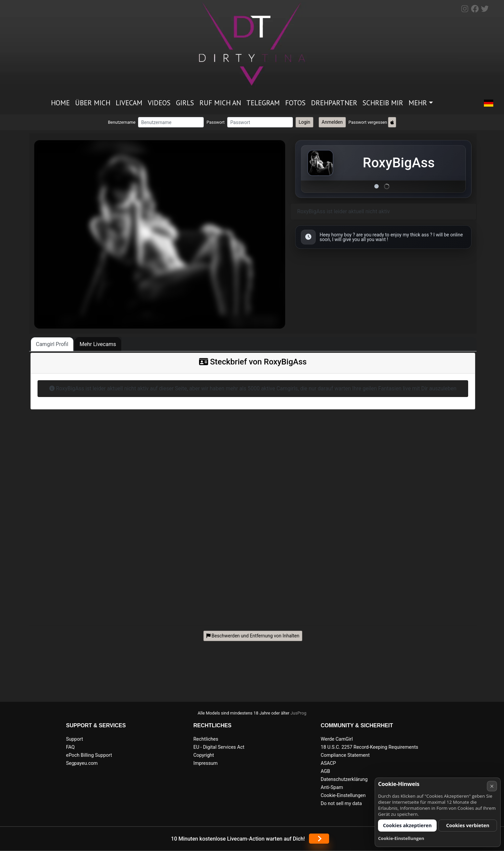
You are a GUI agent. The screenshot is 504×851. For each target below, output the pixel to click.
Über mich (93, 103)
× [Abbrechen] (492, 786)
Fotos (295, 103)
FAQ (70, 747)
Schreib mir (383, 103)
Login (304, 122)
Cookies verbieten (468, 825)
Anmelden (332, 122)
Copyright (204, 755)
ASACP (328, 763)
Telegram (263, 103)
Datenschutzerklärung (344, 779)
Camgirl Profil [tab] (52, 344)
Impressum (205, 763)
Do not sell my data (341, 804)
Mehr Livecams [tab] (98, 344)
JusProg (299, 713)
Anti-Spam (332, 787)
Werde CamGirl (337, 739)
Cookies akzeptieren (407, 825)
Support (75, 739)
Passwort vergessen (368, 122)
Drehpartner (334, 103)
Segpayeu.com (82, 763)
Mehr (418, 103)
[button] (489, 103)
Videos (159, 103)
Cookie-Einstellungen (343, 796)
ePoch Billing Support (89, 755)
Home (60, 103)
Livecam (129, 103)
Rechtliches (206, 739)
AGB (325, 771)
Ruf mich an (220, 103)
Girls (185, 103)
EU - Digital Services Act (219, 747)
